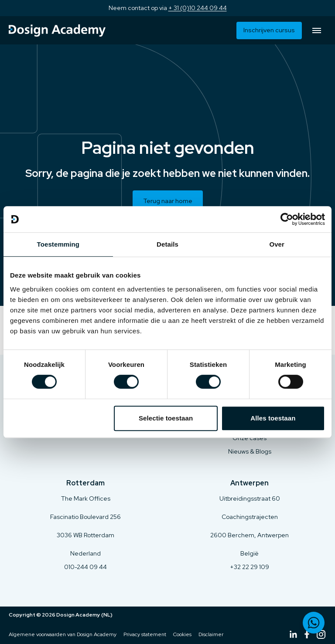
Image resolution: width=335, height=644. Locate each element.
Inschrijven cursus (269, 30)
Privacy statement (145, 634)
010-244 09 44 (85, 567)
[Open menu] (317, 31)
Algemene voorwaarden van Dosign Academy (63, 634)
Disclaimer (211, 634)
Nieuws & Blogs (250, 451)
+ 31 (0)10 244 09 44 (198, 8)
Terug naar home (168, 201)
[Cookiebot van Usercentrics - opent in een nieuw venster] (287, 219)
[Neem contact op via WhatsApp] (314, 623)
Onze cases (250, 438)
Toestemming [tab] (58, 244)
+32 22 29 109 (250, 567)
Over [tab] (277, 244)
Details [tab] (167, 244)
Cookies (182, 634)
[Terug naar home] (57, 31)
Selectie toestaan (166, 418)
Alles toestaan (273, 418)
